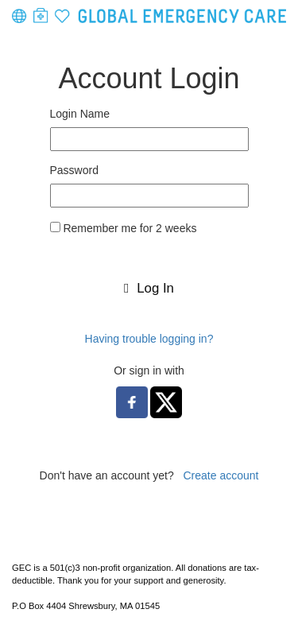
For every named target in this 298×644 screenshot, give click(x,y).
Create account (221, 475)
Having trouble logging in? (149, 339)
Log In (149, 288)
